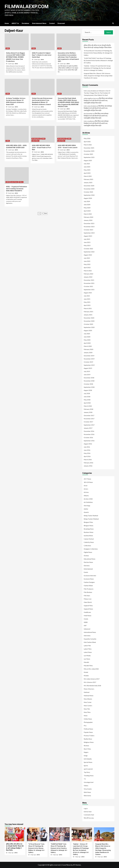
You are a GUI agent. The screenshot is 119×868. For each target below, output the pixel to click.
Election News (88, 562)
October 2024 (88, 192)
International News (90, 632)
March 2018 (88, 406)
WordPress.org (89, 818)
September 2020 (89, 327)
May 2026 (87, 138)
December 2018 (89, 378)
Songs (86, 756)
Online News (88, 719)
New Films (87, 712)
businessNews (88, 536)
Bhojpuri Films (88, 522)
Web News (87, 792)
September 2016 (89, 441)
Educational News (90, 559)
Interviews (87, 636)
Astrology (87, 506)
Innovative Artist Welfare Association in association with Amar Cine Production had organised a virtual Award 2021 (68, 57)
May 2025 (87, 170)
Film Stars (87, 596)
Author (86, 509)
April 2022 (87, 267)
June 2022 (87, 261)
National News (89, 696)
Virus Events (88, 789)
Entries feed (88, 812)
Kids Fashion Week (90, 642)
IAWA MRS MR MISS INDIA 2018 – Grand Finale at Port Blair (42, 148)
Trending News (89, 776)
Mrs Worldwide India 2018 (92, 686)
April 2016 (87, 456)
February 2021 (88, 312)
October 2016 (88, 437)
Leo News (87, 659)
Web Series (87, 796)
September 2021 (89, 290)
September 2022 (89, 252)
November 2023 (89, 227)
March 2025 (88, 176)
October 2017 (88, 422)
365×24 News (88, 482)
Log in (86, 808)
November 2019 (89, 359)
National (87, 692)
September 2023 (89, 233)
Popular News (88, 732)
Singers (86, 752)
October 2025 (88, 154)
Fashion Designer (89, 582)
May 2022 (87, 264)
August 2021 (88, 293)
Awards (86, 512)
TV (85, 779)
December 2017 (89, 415)
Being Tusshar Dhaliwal (91, 519)
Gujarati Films (88, 606)
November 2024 (89, 189)
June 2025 (87, 167)
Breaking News (36, 139)
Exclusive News (89, 579)
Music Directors (89, 689)
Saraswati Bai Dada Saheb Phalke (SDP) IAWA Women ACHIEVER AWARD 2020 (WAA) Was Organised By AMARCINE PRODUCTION (68, 102)
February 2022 (88, 274)
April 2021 (87, 305)
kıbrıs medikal (88, 121)
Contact (52, 23)
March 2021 (88, 308)
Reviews (86, 746)
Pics (85, 726)
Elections (87, 566)
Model (86, 672)
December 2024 (89, 186)
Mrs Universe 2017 (90, 682)
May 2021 (87, 302)
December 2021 (89, 280)
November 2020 (89, 321)
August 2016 (88, 444)
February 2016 (88, 463)
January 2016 (88, 466)
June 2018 (87, 397)
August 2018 (88, 390)
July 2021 (87, 296)
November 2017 (89, 419)
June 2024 (87, 204)
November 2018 (89, 381)
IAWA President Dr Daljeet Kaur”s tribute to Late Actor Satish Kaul (42, 55)
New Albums (88, 699)
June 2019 (87, 375)
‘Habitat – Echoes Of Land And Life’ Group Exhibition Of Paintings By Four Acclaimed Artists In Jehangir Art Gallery (97, 68)
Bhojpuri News (89, 526)
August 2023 (88, 236)
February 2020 (88, 349)
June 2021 (87, 299)
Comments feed (89, 815)
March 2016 (88, 460)
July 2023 (87, 239)
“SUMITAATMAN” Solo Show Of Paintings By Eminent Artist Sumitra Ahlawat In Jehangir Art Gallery (98, 60)
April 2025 (87, 173)
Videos (21, 182)
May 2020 (87, 340)
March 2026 (88, 145)
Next (46, 213)
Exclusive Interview (90, 576)
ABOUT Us (15, 23)
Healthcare (87, 612)
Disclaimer (26, 23)
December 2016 (89, 431)
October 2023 (88, 230)
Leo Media (87, 656)
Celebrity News (89, 542)
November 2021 (89, 283)
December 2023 (89, 223)
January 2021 (88, 315)
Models (86, 676)
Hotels (86, 619)
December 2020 (89, 318)
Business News (89, 532)
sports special (88, 769)
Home (7, 23)
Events (86, 572)
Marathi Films (88, 666)
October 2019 (88, 362)
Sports (86, 766)
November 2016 (89, 434)
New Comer (88, 702)
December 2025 (89, 148)
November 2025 (89, 151)
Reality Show (88, 739)
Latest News (35, 141)
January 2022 (88, 277)
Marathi (86, 662)
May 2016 (87, 453)
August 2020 (88, 330)
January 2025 (88, 182)
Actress (86, 492)
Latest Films (88, 649)
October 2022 (88, 249)
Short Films (87, 749)
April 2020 (87, 343)
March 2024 (88, 214)
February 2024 (88, 217)
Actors (86, 489)
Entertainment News (39, 23)
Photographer (88, 722)
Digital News (88, 552)
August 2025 (88, 160)
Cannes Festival (89, 539)
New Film (87, 709)
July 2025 (87, 164)
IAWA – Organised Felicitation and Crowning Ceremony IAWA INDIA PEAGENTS (17, 189)
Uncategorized (89, 782)
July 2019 (87, 371)
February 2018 (88, 409)
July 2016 (87, 447)
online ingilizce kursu (90, 98)
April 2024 (87, 211)
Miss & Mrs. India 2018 (91, 669)
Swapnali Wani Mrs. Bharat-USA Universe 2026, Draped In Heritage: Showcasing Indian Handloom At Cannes (98, 76)
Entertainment (88, 569)
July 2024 (87, 201)
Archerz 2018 (88, 499)
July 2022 (87, 258)
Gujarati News (88, 609)
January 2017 (88, 428)
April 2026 (87, 142)
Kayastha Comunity (90, 639)
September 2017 (89, 425)
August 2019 (88, 368)
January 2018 (88, 412)
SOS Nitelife (88, 759)
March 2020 (88, 346)
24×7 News (87, 479)
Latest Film (87, 646)
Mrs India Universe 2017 (92, 679)
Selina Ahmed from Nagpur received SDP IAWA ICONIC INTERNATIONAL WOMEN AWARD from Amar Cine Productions (16, 57)
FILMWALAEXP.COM (27, 7)
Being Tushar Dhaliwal (91, 516)
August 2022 (88, 255)
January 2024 (88, 220)
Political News (88, 729)
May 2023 (87, 245)
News (86, 716)
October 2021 (88, 286)
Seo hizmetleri (88, 113)
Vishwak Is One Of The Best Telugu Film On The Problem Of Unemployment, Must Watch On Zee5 (97, 93)
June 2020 (87, 337)
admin (16, 64)
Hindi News (88, 616)
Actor (86, 486)
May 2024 (87, 208)
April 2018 (87, 403)
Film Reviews (88, 592)
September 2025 (89, 157)
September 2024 (89, 195)
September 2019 (89, 365)
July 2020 (87, 334)
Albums (86, 496)
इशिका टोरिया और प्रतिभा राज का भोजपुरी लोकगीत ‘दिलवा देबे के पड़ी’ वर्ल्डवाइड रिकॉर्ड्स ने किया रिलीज (98, 46)
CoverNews (66, 865)
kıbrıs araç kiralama (90, 91)
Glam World (88, 602)
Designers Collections (91, 549)
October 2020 (88, 324)
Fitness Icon (88, 599)
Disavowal (61, 23)
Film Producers (89, 589)
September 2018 (89, 387)
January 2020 (88, 352)
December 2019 (89, 356)
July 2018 (87, 393)
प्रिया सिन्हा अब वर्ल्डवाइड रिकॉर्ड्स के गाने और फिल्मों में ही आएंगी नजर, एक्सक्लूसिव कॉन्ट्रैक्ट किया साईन (98, 101)
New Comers (88, 706)
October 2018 (88, 384)
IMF (85, 626)
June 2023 (87, 242)
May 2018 (87, 400)
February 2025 (88, 179)
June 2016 (87, 450)
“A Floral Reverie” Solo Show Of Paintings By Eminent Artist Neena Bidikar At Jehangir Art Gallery (98, 53)
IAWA (8, 48)
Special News (88, 762)
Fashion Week (88, 586)
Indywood (87, 629)
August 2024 (88, 198)
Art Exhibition (88, 502)
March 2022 (88, 271)
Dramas (86, 556)
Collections (87, 546)
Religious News (89, 742)
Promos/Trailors (89, 736)
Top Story (87, 772)
